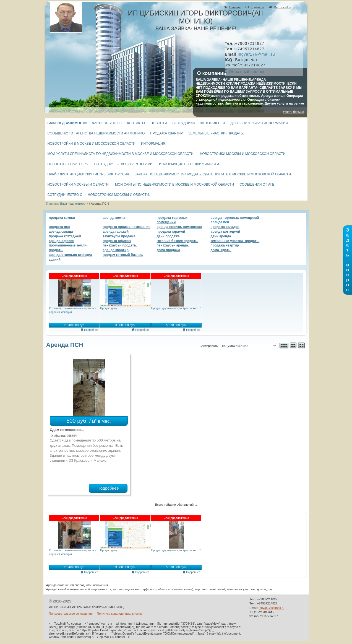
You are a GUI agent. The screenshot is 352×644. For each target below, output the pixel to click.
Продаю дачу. (109, 308)
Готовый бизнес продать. (178, 241)
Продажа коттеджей (65, 236)
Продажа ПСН (59, 227)
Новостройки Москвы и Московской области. (243, 154)
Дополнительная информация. (260, 123)
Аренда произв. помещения (179, 227)
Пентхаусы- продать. (120, 245)
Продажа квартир (166, 133)
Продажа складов (225, 227)
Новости (159, 123)
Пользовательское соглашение (71, 614)
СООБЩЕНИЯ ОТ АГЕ (257, 185)
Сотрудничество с (65, 195)
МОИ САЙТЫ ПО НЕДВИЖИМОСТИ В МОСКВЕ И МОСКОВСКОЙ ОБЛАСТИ (174, 185)
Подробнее (91, 330)
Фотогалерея (213, 123)
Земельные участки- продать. (216, 133)
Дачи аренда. (221, 236)
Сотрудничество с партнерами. (124, 164)
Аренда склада (61, 232)
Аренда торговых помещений (235, 218)
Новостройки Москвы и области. (79, 185)
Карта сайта (283, 7)
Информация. (154, 144)
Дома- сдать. (221, 250)
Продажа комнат (62, 218)
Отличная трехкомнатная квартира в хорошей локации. (73, 310)
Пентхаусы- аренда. (173, 245)
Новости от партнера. (68, 164)
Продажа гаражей (171, 232)
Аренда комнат (115, 218)
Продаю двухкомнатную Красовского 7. (176, 308)
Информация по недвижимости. (189, 164)
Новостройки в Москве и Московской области (92, 144)
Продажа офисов (117, 241)
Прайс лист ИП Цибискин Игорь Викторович (88, 174)
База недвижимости (67, 123)
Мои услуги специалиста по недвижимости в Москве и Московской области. (121, 154)
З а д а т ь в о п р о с (348, 260)
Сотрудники (184, 123)
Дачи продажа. (169, 236)
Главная (235, 7)
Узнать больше (293, 112)
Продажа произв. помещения (127, 227)
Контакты (257, 7)
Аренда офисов (62, 241)
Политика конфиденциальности (119, 614)
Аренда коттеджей (225, 232)
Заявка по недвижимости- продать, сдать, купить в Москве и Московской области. (213, 174)
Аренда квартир (116, 250)
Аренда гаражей (116, 232)
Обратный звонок (247, 72)
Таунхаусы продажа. (120, 236)
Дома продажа (169, 250)
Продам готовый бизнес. (123, 255)
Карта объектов (107, 123)
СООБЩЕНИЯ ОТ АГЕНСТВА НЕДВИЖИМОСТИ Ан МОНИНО (96, 133)
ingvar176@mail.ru (256, 54)
